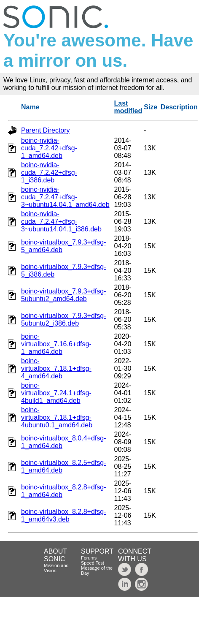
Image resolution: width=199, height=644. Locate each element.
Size (151, 107)
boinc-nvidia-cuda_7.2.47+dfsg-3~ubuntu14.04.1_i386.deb (61, 221)
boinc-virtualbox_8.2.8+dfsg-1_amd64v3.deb (63, 515)
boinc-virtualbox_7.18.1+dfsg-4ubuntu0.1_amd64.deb (57, 417)
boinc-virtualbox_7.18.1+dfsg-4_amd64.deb (56, 368)
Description (179, 107)
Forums (89, 558)
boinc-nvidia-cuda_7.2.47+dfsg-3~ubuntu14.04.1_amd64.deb (65, 197)
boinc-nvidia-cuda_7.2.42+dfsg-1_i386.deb (49, 173)
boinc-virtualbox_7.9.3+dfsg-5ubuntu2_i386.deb (63, 319)
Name (30, 107)
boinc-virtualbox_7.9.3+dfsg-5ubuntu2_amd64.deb (63, 295)
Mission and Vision (56, 568)
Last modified (128, 107)
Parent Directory (46, 130)
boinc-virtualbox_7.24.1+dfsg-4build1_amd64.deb (56, 393)
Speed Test (93, 563)
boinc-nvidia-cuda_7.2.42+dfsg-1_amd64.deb (49, 148)
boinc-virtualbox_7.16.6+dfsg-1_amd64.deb (56, 344)
